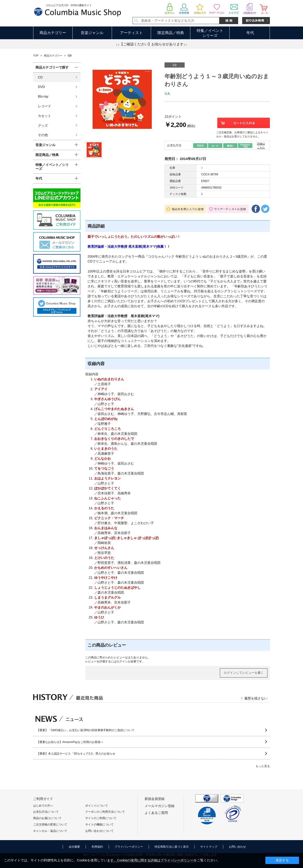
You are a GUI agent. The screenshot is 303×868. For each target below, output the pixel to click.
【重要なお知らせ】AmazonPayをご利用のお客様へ (70, 742)
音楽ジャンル (92, 33)
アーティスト (131, 33)
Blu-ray (43, 96)
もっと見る (263, 766)
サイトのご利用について (101, 818)
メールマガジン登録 (160, 806)
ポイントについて (97, 806)
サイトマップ (209, 847)
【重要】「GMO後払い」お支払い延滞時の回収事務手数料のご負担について (86, 730)
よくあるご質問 (156, 813)
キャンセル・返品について (50, 831)
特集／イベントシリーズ (210, 33)
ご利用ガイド (43, 799)
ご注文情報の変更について (50, 825)
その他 (43, 135)
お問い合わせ (237, 847)
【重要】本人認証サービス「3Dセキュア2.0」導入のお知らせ (76, 754)
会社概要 (74, 847)
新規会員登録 (155, 799)
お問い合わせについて (99, 831)
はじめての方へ (43, 806)
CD (40, 77)
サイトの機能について (99, 825)
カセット (45, 116)
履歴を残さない (256, 698)
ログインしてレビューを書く (244, 673)
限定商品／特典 (171, 33)
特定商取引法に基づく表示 (172, 847)
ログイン (122, 661)
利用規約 (97, 847)
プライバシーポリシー (129, 847)
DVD (41, 87)
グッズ (43, 125)
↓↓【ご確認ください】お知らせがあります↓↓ (151, 44)
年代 (250, 33)
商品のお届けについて (47, 818)
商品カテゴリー (53, 33)
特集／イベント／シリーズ (52, 167)
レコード (45, 106)
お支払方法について (46, 812)
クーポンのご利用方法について (105, 812)
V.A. (167, 94)
